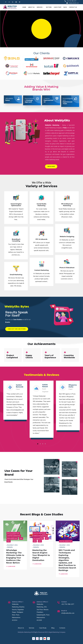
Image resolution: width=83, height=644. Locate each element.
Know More (51, 166)
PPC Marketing (38, 538)
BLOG (65, 7)
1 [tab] (38, 444)
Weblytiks (10, 547)
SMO (9, 541)
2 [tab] (40, 444)
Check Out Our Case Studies (17, 329)
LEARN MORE (11, 566)
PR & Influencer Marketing (67, 205)
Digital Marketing (13, 533)
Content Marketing (41, 270)
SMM (21, 538)
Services (32, 628)
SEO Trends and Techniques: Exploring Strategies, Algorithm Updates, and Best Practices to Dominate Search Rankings (67, 560)
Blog (53, 628)
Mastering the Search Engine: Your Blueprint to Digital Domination (41, 555)
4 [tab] (46, 444)
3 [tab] (43, 444)
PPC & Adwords (41, 239)
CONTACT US (73, 7)
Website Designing (67, 237)
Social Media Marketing (41, 205)
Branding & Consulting (16, 240)
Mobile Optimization (40, 536)
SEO (47, 538)
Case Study (43, 628)
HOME (24, 7)
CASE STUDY (58, 7)
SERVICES (40, 7)
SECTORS (49, 7)
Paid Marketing (12, 538)
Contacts (62, 628)
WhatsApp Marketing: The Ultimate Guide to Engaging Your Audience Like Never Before (15, 556)
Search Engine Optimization (16, 205)
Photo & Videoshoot (67, 268)
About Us (21, 628)
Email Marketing (16, 275)
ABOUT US (31, 7)
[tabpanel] (15, 402)
